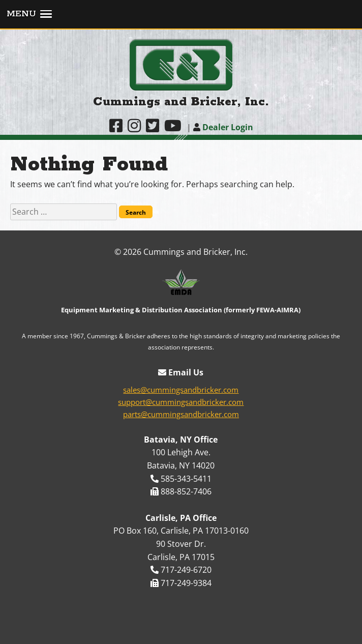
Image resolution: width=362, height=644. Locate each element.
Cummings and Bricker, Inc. (181, 102)
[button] (181, 15)
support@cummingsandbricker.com (181, 402)
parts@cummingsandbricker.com (181, 414)
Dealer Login (223, 127)
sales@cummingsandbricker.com (181, 390)
